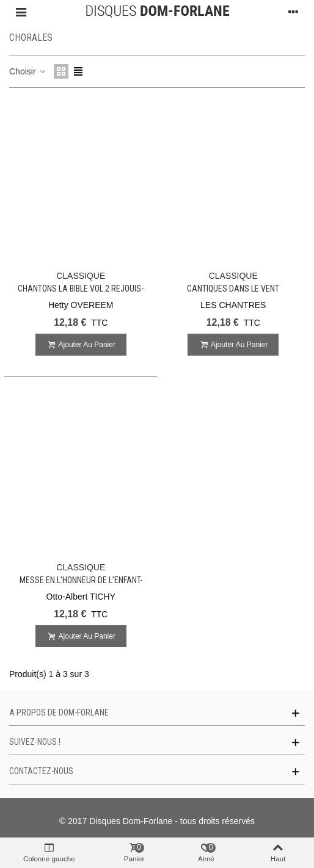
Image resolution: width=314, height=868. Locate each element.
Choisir (28, 71)
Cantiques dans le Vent (233, 289)
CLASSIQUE (81, 276)
